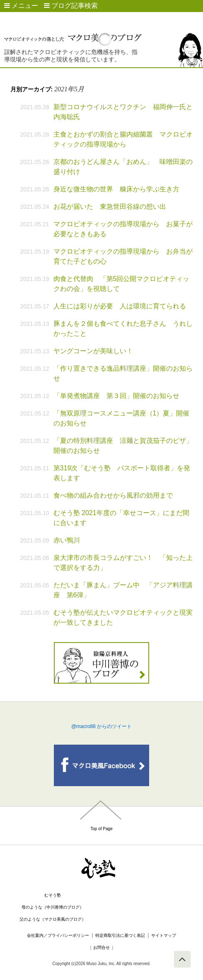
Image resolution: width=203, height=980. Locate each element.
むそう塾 (53, 895)
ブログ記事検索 (71, 6)
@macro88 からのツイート (101, 726)
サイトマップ (164, 935)
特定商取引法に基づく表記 (120, 935)
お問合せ (101, 947)
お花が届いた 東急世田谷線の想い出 (110, 207)
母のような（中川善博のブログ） (53, 907)
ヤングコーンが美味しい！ (93, 351)
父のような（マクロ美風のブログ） (53, 919)
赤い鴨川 (67, 540)
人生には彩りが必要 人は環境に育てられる (123, 306)
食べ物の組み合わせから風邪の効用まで (113, 495)
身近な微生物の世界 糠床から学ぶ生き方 (116, 189)
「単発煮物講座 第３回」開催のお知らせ (116, 396)
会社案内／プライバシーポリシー (58, 935)
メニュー (21, 6)
